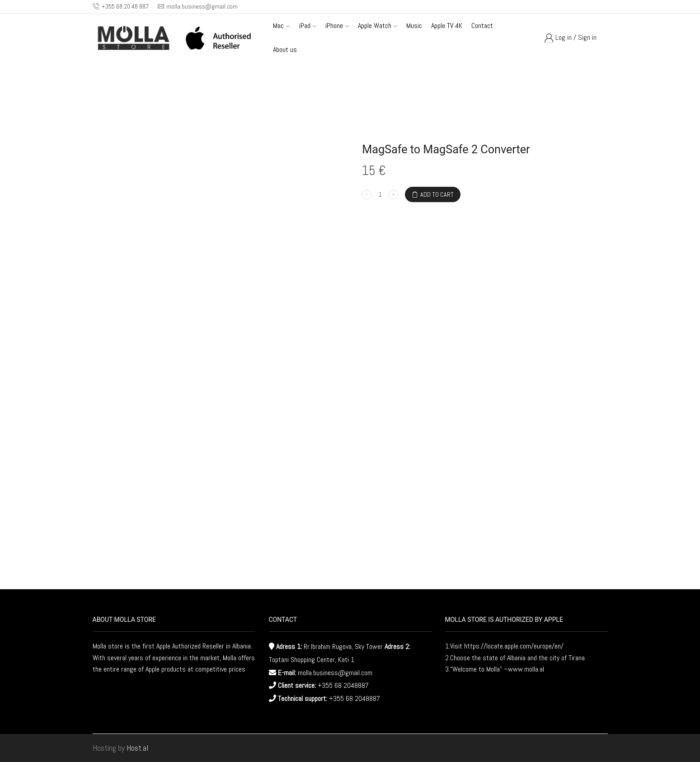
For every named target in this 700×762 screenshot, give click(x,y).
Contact (482, 26)
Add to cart (437, 194)
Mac (281, 26)
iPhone (337, 26)
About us (285, 50)
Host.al (137, 748)
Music (414, 26)
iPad (308, 26)
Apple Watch (378, 26)
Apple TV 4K (447, 26)
